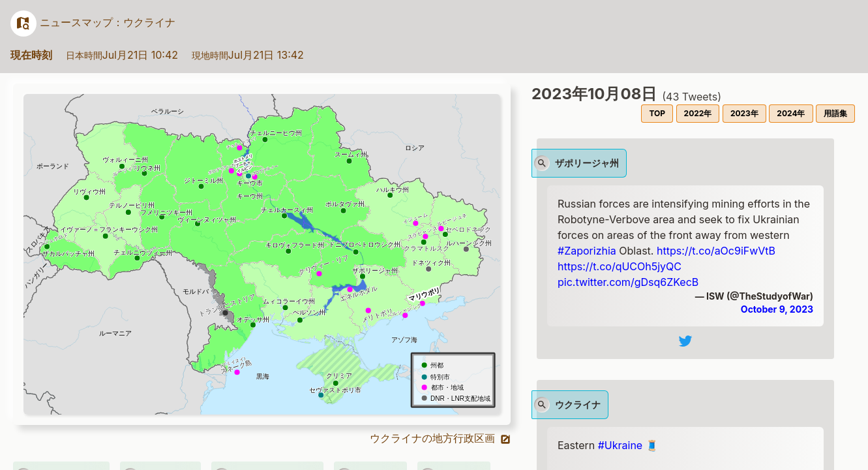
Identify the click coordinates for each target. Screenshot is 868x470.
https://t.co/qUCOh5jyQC (620, 266)
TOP (657, 113)
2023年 (744, 113)
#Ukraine (620, 445)
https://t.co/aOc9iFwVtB (716, 251)
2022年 (698, 113)
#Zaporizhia (587, 251)
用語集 (835, 113)
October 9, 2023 (777, 309)
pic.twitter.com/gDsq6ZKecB (628, 282)
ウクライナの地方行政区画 (441, 438)
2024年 (791, 113)
